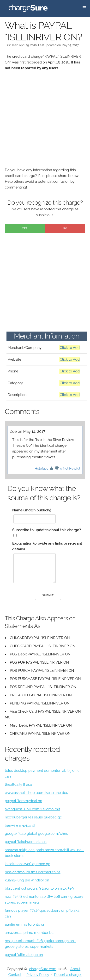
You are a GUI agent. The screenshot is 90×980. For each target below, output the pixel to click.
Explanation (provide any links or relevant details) (47, 546)
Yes (25, 229)
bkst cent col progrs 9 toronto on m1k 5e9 (39, 888)
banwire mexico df (20, 825)
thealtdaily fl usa (18, 785)
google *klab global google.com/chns (36, 834)
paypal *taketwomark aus (26, 842)
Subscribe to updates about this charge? (47, 530)
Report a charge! (68, 975)
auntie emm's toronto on (25, 924)
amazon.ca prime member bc (29, 933)
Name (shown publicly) (32, 510)
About (75, 969)
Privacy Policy (38, 975)
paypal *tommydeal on (24, 801)
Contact (15, 975)
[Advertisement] (45, 122)
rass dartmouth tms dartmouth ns (33, 872)
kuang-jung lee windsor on (27, 880)
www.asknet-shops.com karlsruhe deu (36, 793)
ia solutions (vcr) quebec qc (27, 864)
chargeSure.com (43, 969)
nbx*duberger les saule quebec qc (33, 817)
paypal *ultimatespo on (24, 955)
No (65, 229)
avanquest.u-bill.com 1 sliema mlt (32, 809)
